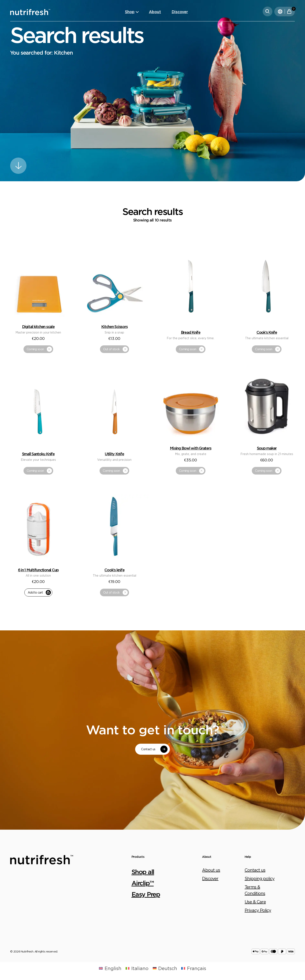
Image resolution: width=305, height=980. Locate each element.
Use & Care (255, 902)
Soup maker (267, 448)
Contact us (255, 870)
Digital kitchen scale (38, 327)
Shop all (143, 872)
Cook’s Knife (267, 332)
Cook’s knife (114, 570)
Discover (180, 12)
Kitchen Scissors (114, 327)
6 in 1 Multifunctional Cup (38, 570)
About (155, 12)
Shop (130, 12)
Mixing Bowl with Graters (191, 448)
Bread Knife (191, 332)
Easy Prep (146, 894)
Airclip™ (143, 883)
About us (211, 870)
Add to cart (39, 592)
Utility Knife (114, 454)
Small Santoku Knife (38, 454)
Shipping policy (260, 878)
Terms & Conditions (255, 890)
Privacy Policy (258, 910)
